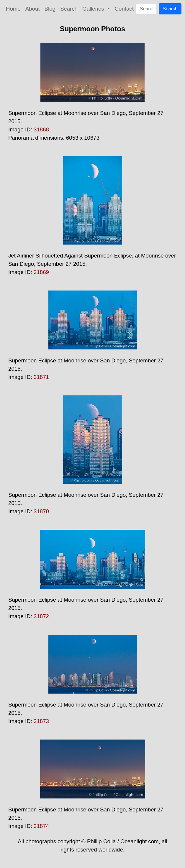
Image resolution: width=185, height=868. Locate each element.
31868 (41, 129)
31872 (41, 616)
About (33, 9)
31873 (41, 721)
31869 (41, 272)
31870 (41, 511)
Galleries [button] (94, 9)
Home (13, 9)
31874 (41, 826)
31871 (41, 377)
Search (69, 9)
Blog (50, 9)
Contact (124, 9)
